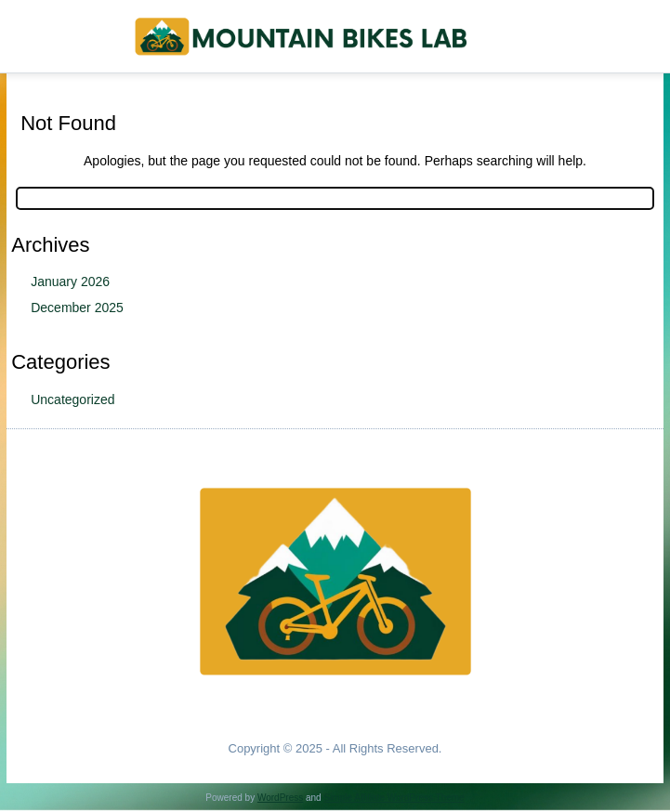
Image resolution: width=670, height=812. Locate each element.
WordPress (280, 798)
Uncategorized (72, 399)
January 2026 (70, 282)
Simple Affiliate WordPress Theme (394, 798)
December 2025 (77, 308)
